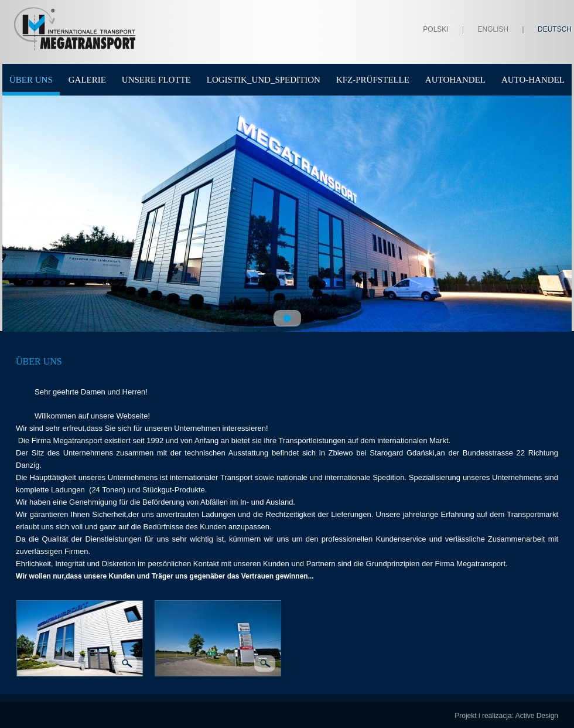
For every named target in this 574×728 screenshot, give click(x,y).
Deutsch (555, 29)
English (493, 29)
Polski (435, 29)
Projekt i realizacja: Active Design (506, 716)
